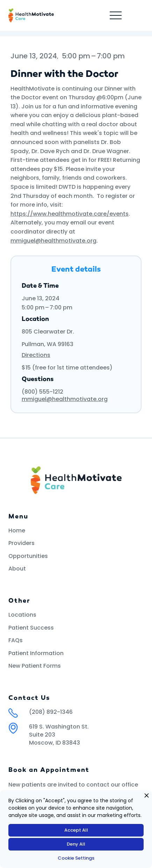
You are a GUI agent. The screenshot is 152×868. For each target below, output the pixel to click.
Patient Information (36, 653)
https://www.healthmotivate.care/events (70, 214)
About (17, 569)
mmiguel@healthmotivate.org (53, 241)
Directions (36, 355)
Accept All (76, 830)
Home (17, 531)
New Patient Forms (35, 666)
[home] (31, 15)
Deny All (76, 844)
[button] (116, 15)
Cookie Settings (76, 858)
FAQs (16, 640)
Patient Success (31, 628)
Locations (22, 615)
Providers (21, 543)
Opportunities (28, 556)
